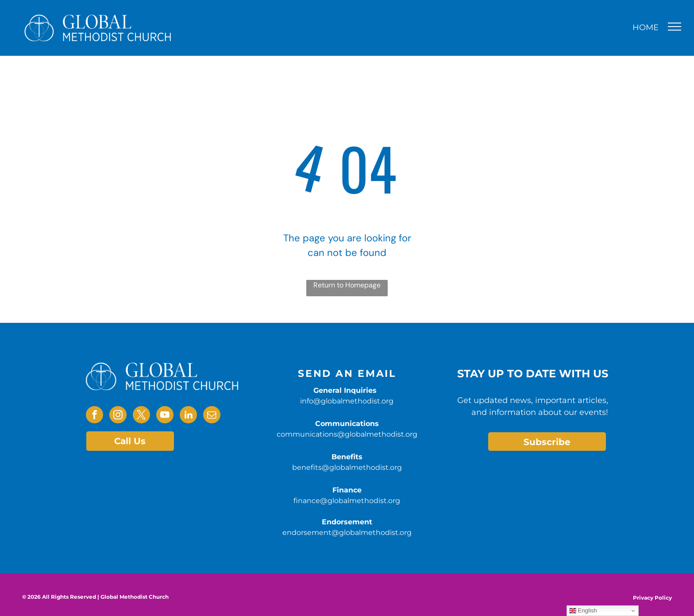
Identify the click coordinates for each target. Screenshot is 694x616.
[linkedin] (188, 416)
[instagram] (118, 416)
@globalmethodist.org (362, 511)
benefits (307, 511)
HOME (646, 27)
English (583, 611)
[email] (212, 416)
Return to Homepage (347, 285)
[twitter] (141, 416)
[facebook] (94, 416)
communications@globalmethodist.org (347, 434)
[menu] (675, 27)
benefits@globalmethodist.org (347, 467)
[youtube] (165, 416)
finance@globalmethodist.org (347, 501)
